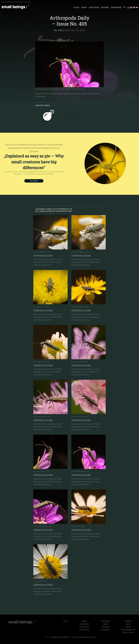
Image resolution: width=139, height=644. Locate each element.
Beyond (128, 621)
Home (3, 2)
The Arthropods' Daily (14, 2)
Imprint (128, 627)
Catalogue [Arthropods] (94, 7)
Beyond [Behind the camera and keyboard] (105, 7)
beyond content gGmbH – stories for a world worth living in (73, 637)
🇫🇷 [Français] (134, 7)
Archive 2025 (84, 630)
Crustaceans (105, 630)
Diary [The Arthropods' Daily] (84, 7)
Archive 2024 (84, 627)
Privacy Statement (128, 630)
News (128, 624)
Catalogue (105, 621)
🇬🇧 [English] (131, 7)
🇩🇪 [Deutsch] (128, 7)
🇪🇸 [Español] (137, 7)
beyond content (128, 632)
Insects (105, 624)
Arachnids (105, 627)
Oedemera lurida (41, 89)
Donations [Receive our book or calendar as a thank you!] (116, 7)
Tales (77, 7)
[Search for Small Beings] (124, 7)
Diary (84, 621)
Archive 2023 (84, 624)
